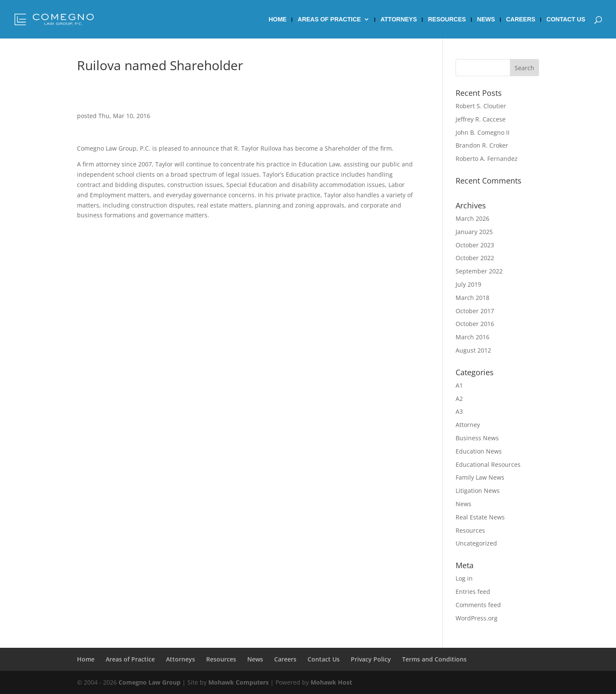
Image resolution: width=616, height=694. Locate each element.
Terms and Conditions (434, 659)
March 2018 (472, 298)
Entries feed (473, 592)
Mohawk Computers (238, 682)
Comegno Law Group (150, 682)
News (486, 19)
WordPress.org (477, 618)
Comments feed (478, 605)
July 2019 (468, 284)
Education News (479, 451)
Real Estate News (480, 517)
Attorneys (399, 19)
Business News (477, 438)
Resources (447, 19)
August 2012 (473, 350)
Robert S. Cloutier (481, 106)
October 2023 (475, 245)
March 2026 (472, 218)
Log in (464, 578)
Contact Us (566, 19)
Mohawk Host (331, 682)
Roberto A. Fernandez (487, 159)
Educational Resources (488, 464)
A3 (459, 411)
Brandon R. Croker (482, 145)
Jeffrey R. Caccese (481, 119)
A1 (459, 385)
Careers (521, 19)
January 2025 (474, 232)
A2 (459, 399)
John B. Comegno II (483, 132)
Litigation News (478, 491)
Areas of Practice (329, 19)
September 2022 (479, 271)
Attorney (468, 425)
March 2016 (472, 337)
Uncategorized (476, 543)
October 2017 (475, 311)
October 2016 (475, 324)
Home (278, 19)
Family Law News (480, 477)
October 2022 (475, 258)
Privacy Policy (371, 659)
